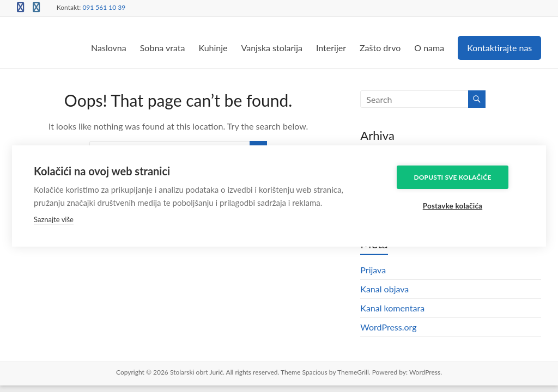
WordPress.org (388, 327)
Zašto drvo (380, 48)
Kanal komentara (392, 308)
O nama (429, 48)
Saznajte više (54, 219)
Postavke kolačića (459, 206)
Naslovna (109, 48)
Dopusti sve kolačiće (459, 177)
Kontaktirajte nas (499, 48)
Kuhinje (213, 48)
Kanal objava (384, 289)
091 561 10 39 (104, 7)
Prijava (373, 270)
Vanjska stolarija (272, 48)
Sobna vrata (163, 48)
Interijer (331, 48)
